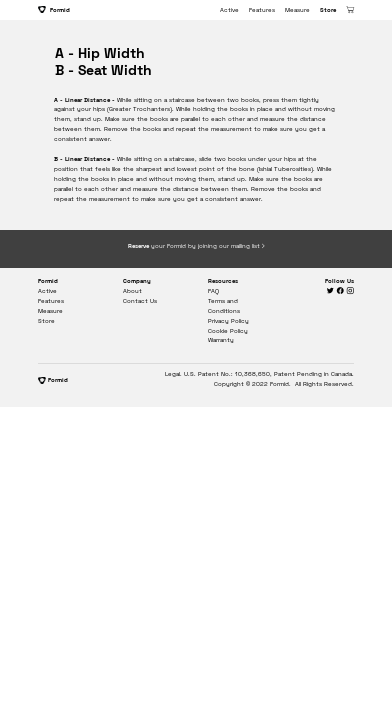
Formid (54, 10)
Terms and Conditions (224, 306)
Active (229, 10)
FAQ (213, 291)
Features (262, 10)
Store (328, 10)
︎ (331, 291)
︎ (350, 10)
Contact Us (140, 301)
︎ (350, 291)
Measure (297, 10)
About (132, 291)
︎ (341, 291)
